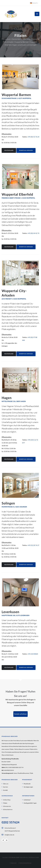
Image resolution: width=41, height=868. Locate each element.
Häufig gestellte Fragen (30, 803)
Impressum (14, 863)
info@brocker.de (9, 835)
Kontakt (5, 790)
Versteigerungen (28, 787)
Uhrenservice (7, 806)
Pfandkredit (27, 784)
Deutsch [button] (34, 3)
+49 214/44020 (33, 654)
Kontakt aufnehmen (21, 714)
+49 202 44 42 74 (33, 233)
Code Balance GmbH (33, 857)
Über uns (6, 784)
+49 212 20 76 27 (33, 545)
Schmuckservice (8, 809)
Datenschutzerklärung (25, 863)
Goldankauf (27, 800)
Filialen (5, 803)
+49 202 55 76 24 (33, 137)
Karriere (5, 787)
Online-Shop (7, 800)
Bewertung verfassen (26, 150)
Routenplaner (9, 150)
